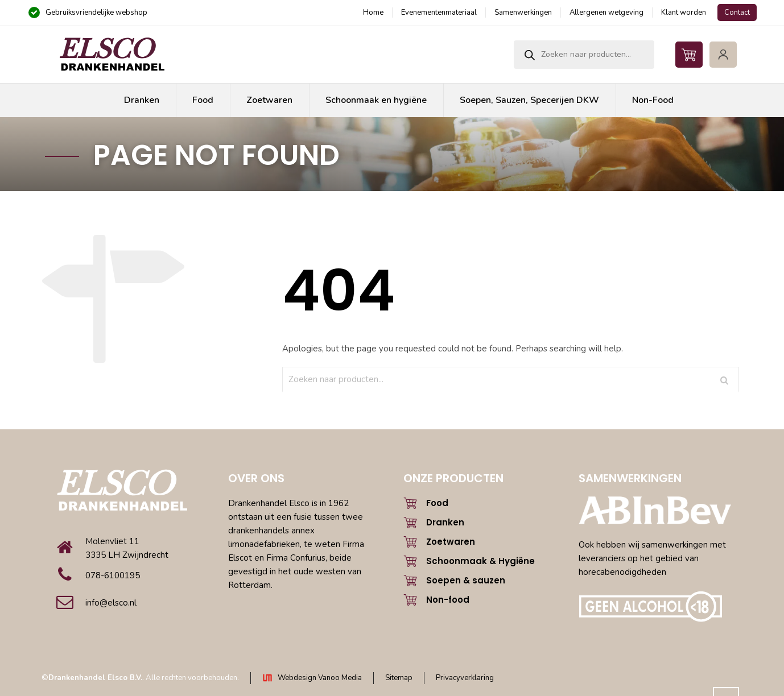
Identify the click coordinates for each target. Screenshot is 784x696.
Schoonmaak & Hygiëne (480, 561)
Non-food (448, 600)
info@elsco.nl (111, 603)
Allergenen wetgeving (606, 13)
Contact (737, 13)
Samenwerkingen (523, 13)
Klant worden (684, 13)
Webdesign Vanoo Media (320, 678)
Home (373, 13)
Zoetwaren (451, 542)
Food (437, 503)
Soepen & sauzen (466, 580)
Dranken (445, 522)
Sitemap (399, 678)
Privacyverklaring (465, 678)
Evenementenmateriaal (439, 13)
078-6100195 (113, 575)
